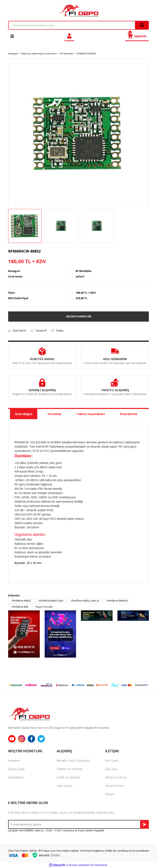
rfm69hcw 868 (20, 607)
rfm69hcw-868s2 (21, 601)
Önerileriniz (129, 414)
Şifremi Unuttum (116, 777)
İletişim (110, 794)
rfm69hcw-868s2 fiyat (51, 601)
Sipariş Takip (16, 769)
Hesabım (14, 761)
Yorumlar (54, 414)
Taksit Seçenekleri (91, 414)
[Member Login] (69, 36)
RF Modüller (84, 271)
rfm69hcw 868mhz (117, 601)
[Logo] (78, 11)
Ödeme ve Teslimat (69, 769)
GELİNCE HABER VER (79, 316)
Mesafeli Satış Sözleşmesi (74, 761)
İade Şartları (65, 786)
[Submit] (144, 824)
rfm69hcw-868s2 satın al (85, 601)
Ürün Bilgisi (24, 414)
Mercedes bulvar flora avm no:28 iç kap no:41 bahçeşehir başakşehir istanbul (59, 728)
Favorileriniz (16, 777)
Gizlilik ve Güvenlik (68, 777)
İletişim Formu (115, 786)
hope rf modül (44, 607)
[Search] (78, 25)
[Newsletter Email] (78, 824)
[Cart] (137, 36)
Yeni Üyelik (112, 761)
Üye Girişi (111, 769)
